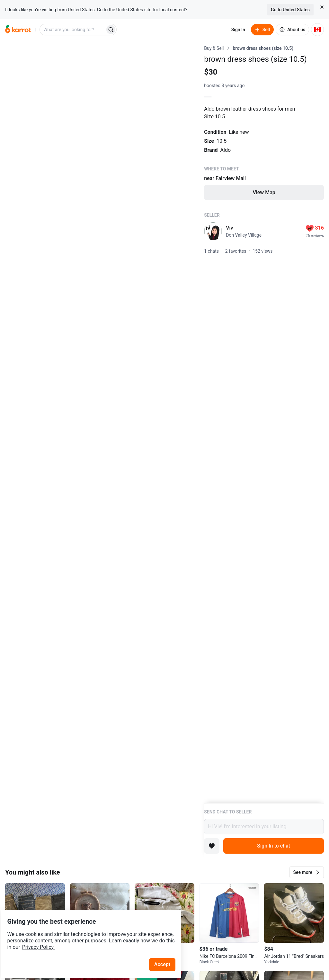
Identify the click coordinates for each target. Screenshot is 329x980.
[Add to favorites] (212, 846)
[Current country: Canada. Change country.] (317, 30)
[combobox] (73, 30)
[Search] (111, 30)
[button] (307, 872)
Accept (167, 948)
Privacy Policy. (87, 930)
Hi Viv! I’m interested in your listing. (264, 827)
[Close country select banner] (322, 7)
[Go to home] (18, 30)
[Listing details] (264, 424)
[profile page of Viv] (213, 231)
